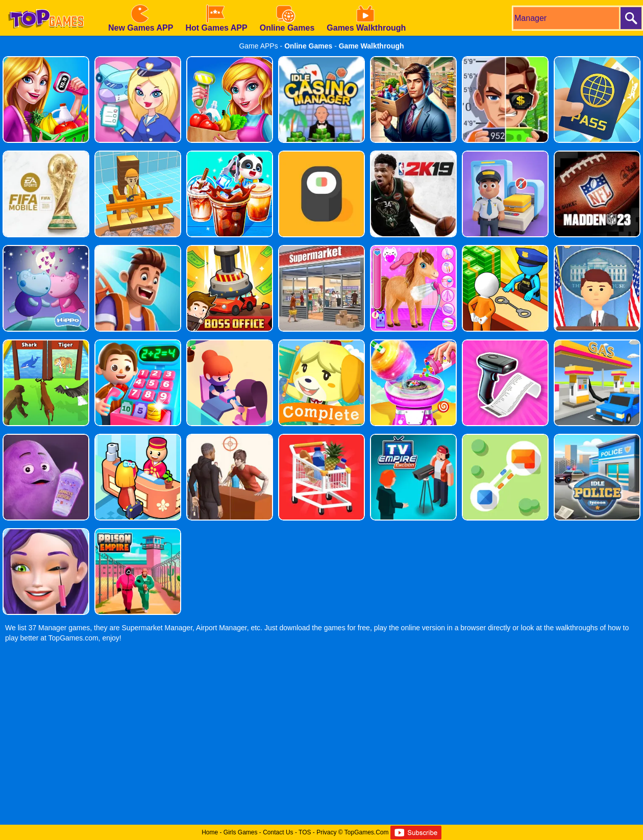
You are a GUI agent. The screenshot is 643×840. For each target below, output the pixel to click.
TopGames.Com (367, 832)
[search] (565, 18)
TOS (305, 832)
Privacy (326, 832)
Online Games (308, 46)
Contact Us (278, 832)
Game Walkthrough (372, 46)
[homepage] (46, 4)
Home (210, 832)
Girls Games (241, 832)
